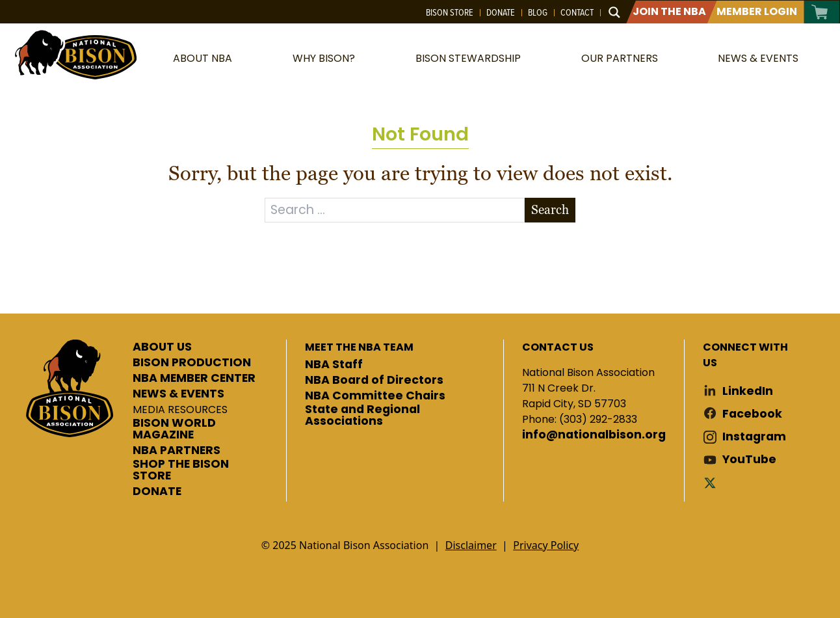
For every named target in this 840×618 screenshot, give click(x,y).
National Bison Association (75, 54)
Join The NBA (669, 11)
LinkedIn (748, 391)
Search (550, 210)
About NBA (203, 58)
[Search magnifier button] (614, 12)
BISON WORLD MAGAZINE (174, 429)
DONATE (157, 492)
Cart (820, 12)
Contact (577, 12)
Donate (501, 12)
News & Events (758, 58)
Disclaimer (471, 545)
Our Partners (620, 58)
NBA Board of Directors (374, 381)
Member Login (757, 11)
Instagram (754, 437)
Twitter (713, 482)
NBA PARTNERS (177, 451)
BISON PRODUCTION (192, 363)
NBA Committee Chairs (375, 396)
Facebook (752, 414)
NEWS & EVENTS (178, 394)
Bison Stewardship (468, 58)
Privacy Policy (546, 545)
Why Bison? (324, 58)
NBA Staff (334, 365)
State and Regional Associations (362, 415)
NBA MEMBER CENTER (194, 379)
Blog (538, 12)
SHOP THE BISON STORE (181, 470)
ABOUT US (162, 347)
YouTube (749, 460)
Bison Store (450, 12)
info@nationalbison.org (594, 435)
